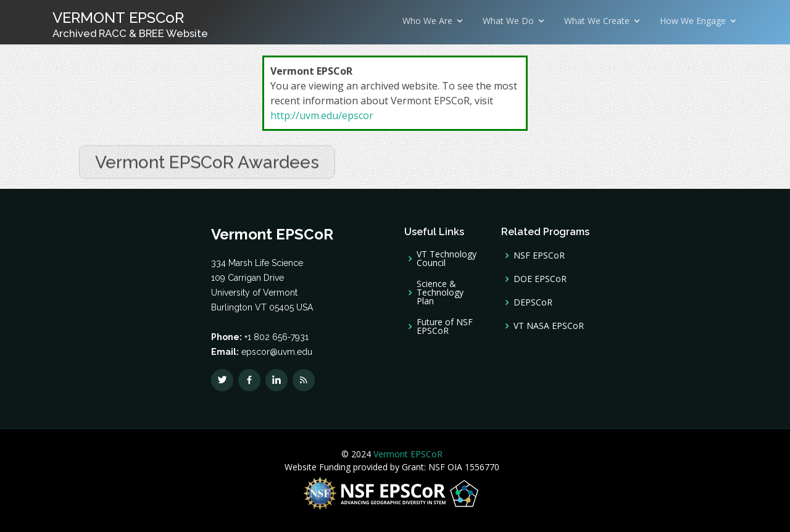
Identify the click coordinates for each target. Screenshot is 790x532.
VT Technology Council (447, 259)
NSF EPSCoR (539, 256)
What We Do (508, 21)
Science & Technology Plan (440, 293)
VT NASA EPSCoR (549, 326)
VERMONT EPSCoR (130, 24)
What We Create (597, 21)
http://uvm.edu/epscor (322, 115)
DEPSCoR (533, 302)
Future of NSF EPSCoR (445, 326)
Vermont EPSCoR (407, 454)
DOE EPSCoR (540, 279)
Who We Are (427, 21)
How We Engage (693, 21)
